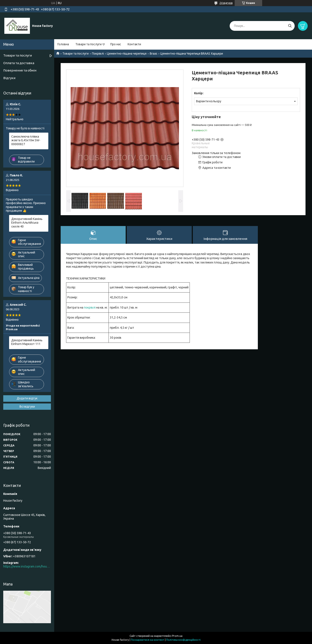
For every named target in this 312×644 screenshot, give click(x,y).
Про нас (116, 44)
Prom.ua (177, 636)
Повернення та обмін (20, 70)
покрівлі (90, 307)
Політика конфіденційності (183, 640)
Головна (63, 44)
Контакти (134, 44)
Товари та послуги (89, 44)
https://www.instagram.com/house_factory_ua (27, 566)
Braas (154, 54)
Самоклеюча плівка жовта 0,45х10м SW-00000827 (26, 140)
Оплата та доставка (19, 63)
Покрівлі (98, 54)
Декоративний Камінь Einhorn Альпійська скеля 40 (27, 223)
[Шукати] (290, 26)
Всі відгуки (27, 407)
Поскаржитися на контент (148, 640)
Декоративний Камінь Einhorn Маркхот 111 (27, 342)
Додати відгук (27, 398)
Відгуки (9, 78)
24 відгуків (226, 3)
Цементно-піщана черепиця (127, 54)
